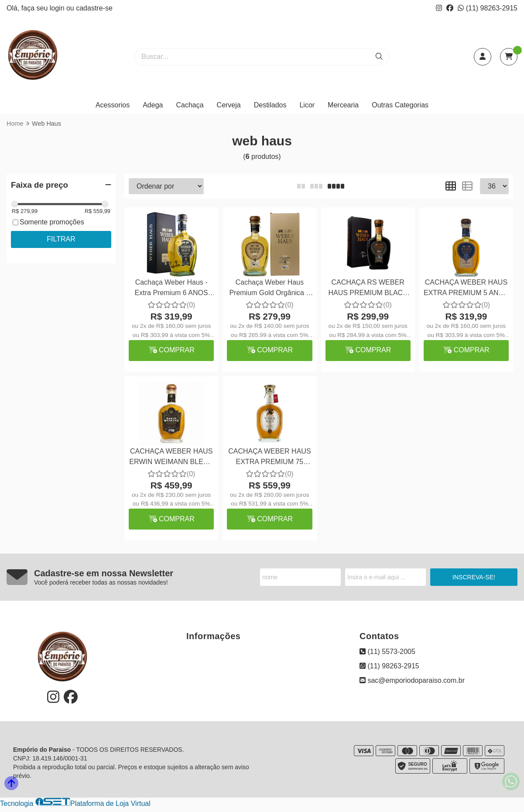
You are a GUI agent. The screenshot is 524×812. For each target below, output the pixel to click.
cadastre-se (94, 8)
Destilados (270, 105)
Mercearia (343, 105)
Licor (307, 105)
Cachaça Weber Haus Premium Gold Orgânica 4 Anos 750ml (269, 289)
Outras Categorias (400, 105)
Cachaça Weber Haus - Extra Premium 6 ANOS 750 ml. (171, 289)
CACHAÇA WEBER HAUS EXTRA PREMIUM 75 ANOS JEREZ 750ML (269, 458)
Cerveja (229, 105)
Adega (153, 105)
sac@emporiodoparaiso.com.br (412, 680)
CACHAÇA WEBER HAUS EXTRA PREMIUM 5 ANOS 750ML (466, 289)
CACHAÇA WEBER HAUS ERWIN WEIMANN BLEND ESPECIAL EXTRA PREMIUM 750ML (171, 458)
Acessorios (113, 105)
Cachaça (190, 105)
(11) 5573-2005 (387, 652)
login (58, 8)
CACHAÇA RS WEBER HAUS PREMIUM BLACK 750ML (368, 289)
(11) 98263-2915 (488, 8)
